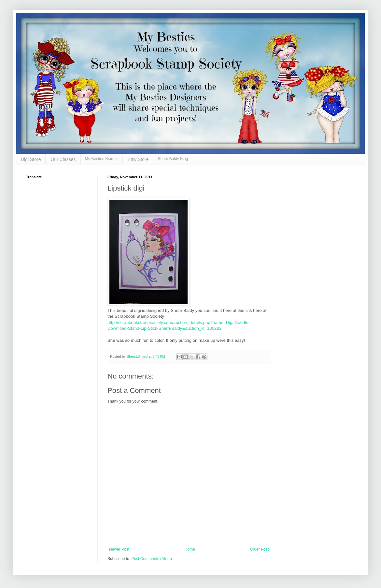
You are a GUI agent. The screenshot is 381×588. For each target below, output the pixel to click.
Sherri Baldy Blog (173, 159)
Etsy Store (138, 159)
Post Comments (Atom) (152, 559)
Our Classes (63, 159)
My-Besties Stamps (102, 159)
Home (190, 549)
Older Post (259, 549)
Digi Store (31, 159)
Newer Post (119, 549)
